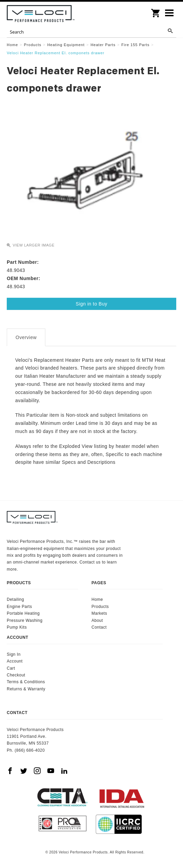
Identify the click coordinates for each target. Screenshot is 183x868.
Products (100, 607)
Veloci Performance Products (41, 14)
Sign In (14, 654)
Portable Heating (23, 613)
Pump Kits (17, 627)
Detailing (15, 599)
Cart (11, 668)
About (97, 620)
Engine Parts (19, 607)
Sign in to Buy (91, 304)
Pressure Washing (25, 620)
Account (15, 661)
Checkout (16, 675)
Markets (99, 613)
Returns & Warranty (26, 689)
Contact (99, 627)
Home (97, 599)
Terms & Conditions (26, 682)
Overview (26, 337)
